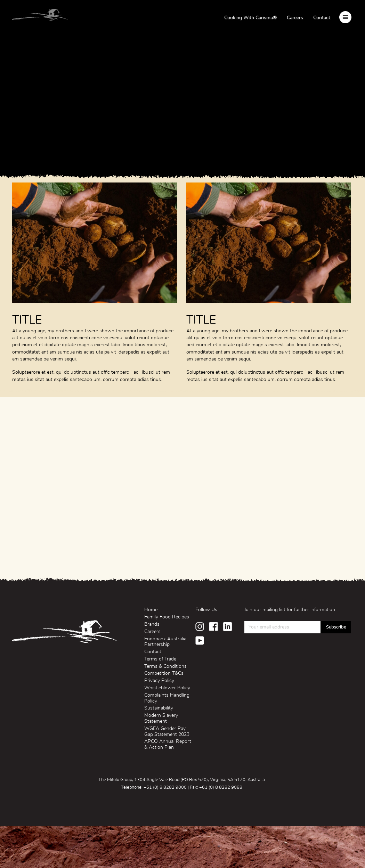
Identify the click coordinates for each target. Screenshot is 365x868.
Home (151, 610)
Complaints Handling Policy (167, 698)
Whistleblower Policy (167, 688)
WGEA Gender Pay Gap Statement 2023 (167, 732)
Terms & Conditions (165, 666)
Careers (295, 18)
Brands (152, 624)
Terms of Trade (160, 659)
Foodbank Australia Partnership (165, 642)
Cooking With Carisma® (250, 18)
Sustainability (159, 708)
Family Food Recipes (167, 617)
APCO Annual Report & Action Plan (168, 744)
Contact (322, 18)
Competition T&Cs (164, 673)
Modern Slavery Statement (161, 718)
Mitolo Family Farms (40, 17)
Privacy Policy (159, 681)
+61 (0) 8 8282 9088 (221, 788)
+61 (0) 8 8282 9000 (165, 788)
